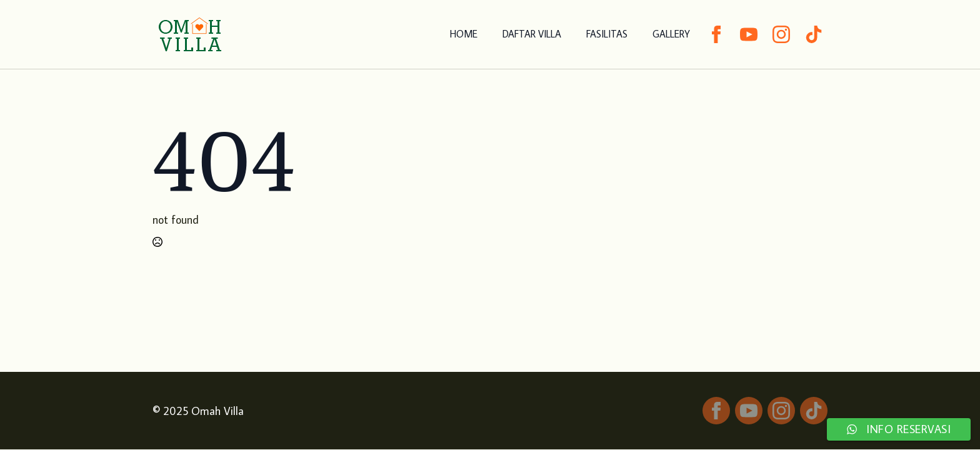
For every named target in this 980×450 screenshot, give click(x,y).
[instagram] (781, 34)
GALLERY (671, 34)
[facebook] (716, 34)
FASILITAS (607, 34)
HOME (464, 34)
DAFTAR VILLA (532, 34)
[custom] (814, 34)
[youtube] (749, 34)
